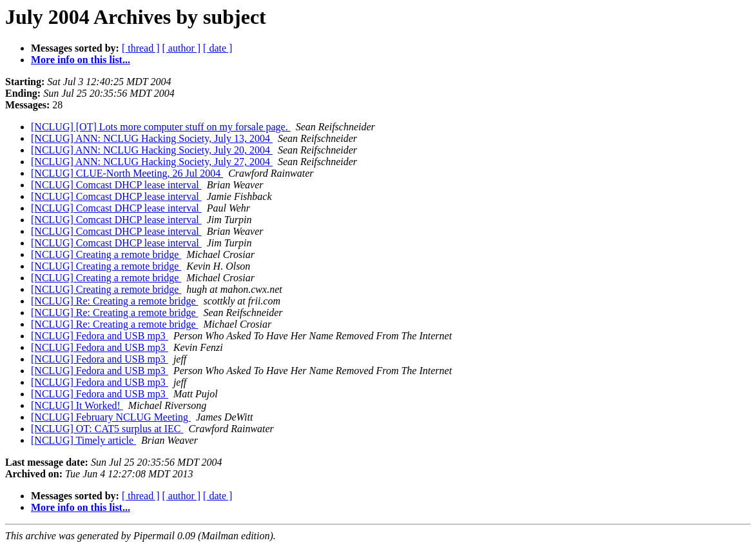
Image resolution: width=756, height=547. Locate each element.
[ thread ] (141, 48)
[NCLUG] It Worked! (77, 405)
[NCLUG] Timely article (83, 440)
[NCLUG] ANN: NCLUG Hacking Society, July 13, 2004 (152, 138)
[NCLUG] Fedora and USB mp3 (100, 336)
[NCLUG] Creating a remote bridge (106, 254)
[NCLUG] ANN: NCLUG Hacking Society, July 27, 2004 (152, 162)
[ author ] (182, 48)
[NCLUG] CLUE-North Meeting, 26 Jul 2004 (127, 173)
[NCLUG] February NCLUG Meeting (111, 417)
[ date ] (218, 48)
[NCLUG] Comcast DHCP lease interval (116, 185)
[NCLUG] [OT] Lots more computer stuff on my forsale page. (161, 127)
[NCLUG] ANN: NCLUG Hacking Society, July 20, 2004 (152, 150)
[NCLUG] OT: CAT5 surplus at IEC (107, 429)
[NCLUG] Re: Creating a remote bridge (114, 301)
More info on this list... (81, 60)
